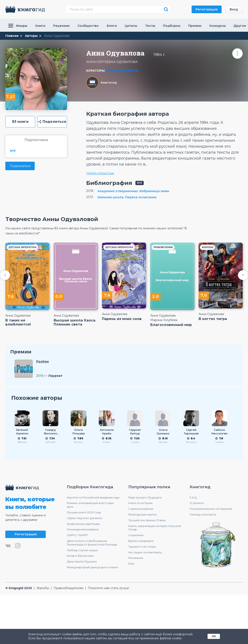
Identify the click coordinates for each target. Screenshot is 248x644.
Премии (195, 26)
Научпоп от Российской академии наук (93, 498)
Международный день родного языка (92, 567)
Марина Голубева (164, 320)
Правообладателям (68, 588)
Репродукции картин (143, 515)
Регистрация (207, 9)
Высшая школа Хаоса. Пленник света (75, 322)
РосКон (42, 361)
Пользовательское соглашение (211, 509)
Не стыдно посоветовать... (146, 552)
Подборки (172, 26)
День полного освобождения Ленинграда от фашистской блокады (92, 543)
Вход (234, 9)
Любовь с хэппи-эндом (82, 550)
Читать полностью (100, 173)
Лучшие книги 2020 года (84, 512)
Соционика (136, 535)
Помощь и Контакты (203, 515)
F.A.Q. (194, 498)
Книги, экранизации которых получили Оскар (155, 528)
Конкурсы (218, 26)
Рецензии (61, 26)
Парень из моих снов (122, 319)
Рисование (136, 558)
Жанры (18, 26)
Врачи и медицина (141, 541)
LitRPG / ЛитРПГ (77, 535)
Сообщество (88, 26)
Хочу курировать (122, 71)
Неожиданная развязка (83, 529)
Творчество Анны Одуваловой (52, 219)
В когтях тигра (213, 319)
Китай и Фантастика (80, 556)
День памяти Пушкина (82, 562)
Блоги (112, 26)
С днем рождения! (141, 509)
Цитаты (131, 26)
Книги (40, 26)
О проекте (197, 503)
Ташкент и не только (142, 547)
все (13, 151)
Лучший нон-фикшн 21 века (147, 520)
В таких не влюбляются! (18, 322)
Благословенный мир (171, 325)
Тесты (150, 26)
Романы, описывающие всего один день (90, 505)
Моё (131, 564)
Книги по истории (140, 503)
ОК (214, 636)
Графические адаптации (83, 524)
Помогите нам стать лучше (108, 588)
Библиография (109, 183)
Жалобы (43, 588)
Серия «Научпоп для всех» (85, 518)
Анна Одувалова (18, 316)
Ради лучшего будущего (145, 498)
